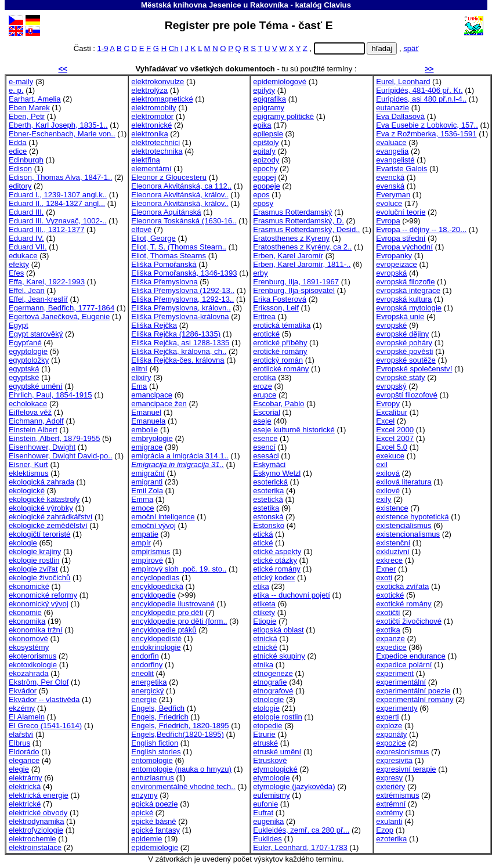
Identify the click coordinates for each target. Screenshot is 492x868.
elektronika (149, 134)
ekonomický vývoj (39, 604)
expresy (389, 778)
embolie (144, 430)
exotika (388, 630)
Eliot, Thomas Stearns (169, 256)
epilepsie (268, 134)
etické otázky (275, 560)
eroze (263, 386)
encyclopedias (155, 578)
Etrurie (264, 734)
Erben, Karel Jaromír (288, 256)
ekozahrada (29, 673)
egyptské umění (36, 386)
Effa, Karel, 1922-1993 (47, 282)
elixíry (141, 377)
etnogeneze (273, 673)
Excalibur (392, 412)
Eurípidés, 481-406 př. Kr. (419, 90)
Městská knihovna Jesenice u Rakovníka (215, 5)
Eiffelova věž (30, 412)
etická (263, 534)
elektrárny (26, 778)
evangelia (392, 151)
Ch (174, 48)
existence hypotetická (412, 517)
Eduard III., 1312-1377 (46, 229)
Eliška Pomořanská (164, 264)
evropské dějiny (402, 334)
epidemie (146, 839)
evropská (391, 273)
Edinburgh (26, 160)
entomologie (152, 760)
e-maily (21, 82)
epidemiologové (280, 82)
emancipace (152, 395)
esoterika (268, 491)
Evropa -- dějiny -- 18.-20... (421, 229)
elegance (24, 760)
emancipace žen (159, 404)
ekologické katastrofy (44, 499)
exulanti (389, 821)
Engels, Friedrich (160, 717)
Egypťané (25, 343)
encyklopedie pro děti (167, 612)
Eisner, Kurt (28, 464)
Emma (142, 499)
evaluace (391, 142)
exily (384, 499)
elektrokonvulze (158, 82)
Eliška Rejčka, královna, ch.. (179, 351)
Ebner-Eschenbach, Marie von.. (62, 134)
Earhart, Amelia (35, 99)
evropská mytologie (409, 308)
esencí (264, 447)
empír (141, 543)
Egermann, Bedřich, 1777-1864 (62, 308)
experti (387, 717)
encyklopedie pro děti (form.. (179, 621)
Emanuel (146, 412)
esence (265, 438)
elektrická (25, 786)
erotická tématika (282, 325)
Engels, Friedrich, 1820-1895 (180, 726)
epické (142, 813)
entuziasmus (153, 778)
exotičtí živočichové (409, 621)
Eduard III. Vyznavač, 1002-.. (58, 221)
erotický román (278, 360)
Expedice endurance (411, 656)
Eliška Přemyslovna (164, 282)
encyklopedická (157, 586)
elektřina (146, 160)
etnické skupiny (279, 656)
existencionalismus (408, 534)
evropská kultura (404, 299)
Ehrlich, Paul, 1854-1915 (50, 395)
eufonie (265, 804)
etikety (264, 612)
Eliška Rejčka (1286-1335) (176, 334)
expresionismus (402, 752)
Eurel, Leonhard (403, 82)
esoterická (270, 482)
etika (261, 586)
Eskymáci (269, 464)
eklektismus (28, 473)
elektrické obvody (38, 813)
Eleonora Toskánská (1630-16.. (184, 221)
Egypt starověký (36, 334)
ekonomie (25, 612)
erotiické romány (281, 369)
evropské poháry (404, 343)
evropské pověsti (404, 351)
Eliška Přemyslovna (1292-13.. (183, 290)
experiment (395, 673)
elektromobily (153, 108)
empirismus (151, 551)
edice (18, 151)
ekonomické (29, 586)
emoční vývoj (153, 525)
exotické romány (404, 604)
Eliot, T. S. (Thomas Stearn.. (179, 247)
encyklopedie (153, 595)
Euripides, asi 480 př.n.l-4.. (421, 99)
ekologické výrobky (41, 508)
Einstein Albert (33, 430)
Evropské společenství (414, 369)
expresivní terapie (406, 769)
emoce (142, 508)
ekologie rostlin (34, 560)
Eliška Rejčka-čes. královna (178, 360)
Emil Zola (147, 491)
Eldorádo (24, 752)
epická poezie (154, 804)
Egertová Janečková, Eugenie (59, 317)
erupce (265, 395)
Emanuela (148, 421)
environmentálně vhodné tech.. (183, 786)
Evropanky (394, 256)
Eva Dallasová (400, 116)
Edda (18, 142)
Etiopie (265, 621)
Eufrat (263, 813)
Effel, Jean (27, 290)
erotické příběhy (280, 343)
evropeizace (397, 264)
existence (392, 508)
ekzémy (22, 708)
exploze (389, 726)
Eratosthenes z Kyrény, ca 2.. (302, 247)
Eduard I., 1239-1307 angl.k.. (58, 195)
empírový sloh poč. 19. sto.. (179, 569)
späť (411, 48)
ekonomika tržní (36, 630)
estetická (268, 499)
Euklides (267, 839)
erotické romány (280, 351)
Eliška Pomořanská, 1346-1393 (184, 273)
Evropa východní (404, 247)
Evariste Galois (401, 169)
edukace (23, 256)
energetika (149, 682)
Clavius (337, 5)
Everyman (393, 195)
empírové (147, 560)
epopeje (267, 186)
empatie (145, 534)
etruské (265, 743)
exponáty (391, 734)
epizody (266, 160)
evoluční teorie (401, 212)
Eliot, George (153, 238)
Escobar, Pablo (278, 404)
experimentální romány (415, 699)
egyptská (24, 369)
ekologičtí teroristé (39, 534)
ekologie (23, 543)
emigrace (147, 447)
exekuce (390, 456)
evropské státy (401, 377)
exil (382, 464)
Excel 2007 (395, 438)
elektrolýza (149, 90)
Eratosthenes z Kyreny (291, 238)
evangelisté (395, 160)
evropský (391, 386)
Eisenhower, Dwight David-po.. (61, 456)
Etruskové (270, 760)
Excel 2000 (395, 430)
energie (144, 699)
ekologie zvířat (33, 569)
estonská (268, 517)
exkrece (389, 560)
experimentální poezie (413, 691)
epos (261, 195)
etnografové (273, 691)
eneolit (142, 673)
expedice (391, 647)
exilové (388, 491)
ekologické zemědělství (48, 525)
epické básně (153, 821)
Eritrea (264, 317)
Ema (139, 386)
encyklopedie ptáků (164, 630)
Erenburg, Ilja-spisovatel (294, 290)
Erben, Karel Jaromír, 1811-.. (302, 264)
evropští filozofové (407, 395)
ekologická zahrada (41, 482)
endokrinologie (156, 647)
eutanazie (392, 108)
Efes (16, 273)
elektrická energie (39, 795)
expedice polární (404, 665)
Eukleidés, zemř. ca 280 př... (301, 830)
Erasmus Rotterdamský (292, 212)
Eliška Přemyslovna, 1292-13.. (182, 299)
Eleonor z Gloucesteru (169, 177)
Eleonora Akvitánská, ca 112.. (181, 186)
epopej (264, 177)
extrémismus (397, 795)
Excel (385, 421)
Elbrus (19, 743)
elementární (151, 169)
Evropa (388, 221)
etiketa (264, 604)
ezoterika (391, 839)
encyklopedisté (156, 639)
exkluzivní (393, 551)
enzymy (144, 795)
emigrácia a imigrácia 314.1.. (180, 456)
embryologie (152, 438)
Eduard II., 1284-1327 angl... (57, 203)
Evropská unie (400, 317)
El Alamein (27, 717)
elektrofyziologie (36, 830)
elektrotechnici (155, 142)
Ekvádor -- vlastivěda (44, 699)
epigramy (269, 108)
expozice (391, 743)
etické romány (277, 569)
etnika (263, 665)
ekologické (27, 491)
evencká (390, 177)
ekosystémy (29, 647)
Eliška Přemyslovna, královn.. (181, 308)
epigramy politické (283, 116)
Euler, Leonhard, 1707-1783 (300, 847)
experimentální (401, 682)
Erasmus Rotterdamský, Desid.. (306, 229)
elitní (139, 369)
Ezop (385, 830)
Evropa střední (401, 238)
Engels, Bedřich (158, 708)
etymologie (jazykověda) (294, 786)
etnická (265, 639)
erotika (264, 377)
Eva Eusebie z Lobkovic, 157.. (427, 125)
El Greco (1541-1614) (45, 726)
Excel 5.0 (392, 447)
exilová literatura (404, 482)
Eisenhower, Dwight (42, 447)
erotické (266, 334)
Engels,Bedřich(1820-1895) (178, 734)
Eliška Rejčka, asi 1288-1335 (180, 343)
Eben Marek (29, 108)
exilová (388, 473)
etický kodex (274, 578)
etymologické (275, 769)
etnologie (268, 699)
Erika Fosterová (280, 299)
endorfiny (147, 665)
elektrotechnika (157, 151)
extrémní (391, 804)
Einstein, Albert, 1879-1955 (54, 438)
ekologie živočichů (39, 578)
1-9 (102, 48)
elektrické (25, 804)
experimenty (397, 708)
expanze (390, 639)
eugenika (268, 821)
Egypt (19, 325)
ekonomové (28, 639)
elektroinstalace (35, 847)
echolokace (28, 404)
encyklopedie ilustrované (173, 604)
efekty (19, 264)
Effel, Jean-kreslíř (38, 299)
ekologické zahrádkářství (50, 517)
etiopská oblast (278, 630)
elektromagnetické (162, 99)
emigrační (148, 473)
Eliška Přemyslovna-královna (180, 317)
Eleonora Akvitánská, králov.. (180, 195)
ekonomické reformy (43, 595)
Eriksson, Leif (276, 308)
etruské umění (277, 752)
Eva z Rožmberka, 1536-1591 (426, 134)
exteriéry (390, 786)
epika (262, 125)
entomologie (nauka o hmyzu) (181, 769)
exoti (384, 578)
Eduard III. (26, 212)
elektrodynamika (36, 821)
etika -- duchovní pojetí (292, 595)
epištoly (266, 142)
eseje (262, 421)
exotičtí (388, 612)
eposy (263, 203)
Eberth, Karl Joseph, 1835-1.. (58, 125)
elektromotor (152, 116)
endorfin (145, 656)
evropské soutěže (406, 360)
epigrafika (269, 99)
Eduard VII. (28, 247)
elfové (141, 229)
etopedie (267, 726)
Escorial (267, 412)
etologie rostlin (278, 717)
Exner (386, 569)
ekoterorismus (32, 656)
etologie (266, 708)
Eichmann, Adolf (36, 421)
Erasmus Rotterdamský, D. (299, 221)
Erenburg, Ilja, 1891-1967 (296, 282)
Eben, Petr (27, 116)
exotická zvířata (402, 586)
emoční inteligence (163, 517)
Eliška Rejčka (154, 325)
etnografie (270, 682)
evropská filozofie (405, 282)
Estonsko (269, 525)
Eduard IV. (26, 238)
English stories (156, 752)
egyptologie (28, 351)
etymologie (271, 778)
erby (261, 273)
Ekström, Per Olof (39, 682)
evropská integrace (408, 290)
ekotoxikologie (33, 665)
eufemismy (271, 795)
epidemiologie (155, 847)
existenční (393, 543)
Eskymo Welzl (277, 473)
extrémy (390, 813)
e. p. (16, 90)
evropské (391, 325)
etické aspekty (277, 551)
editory (20, 186)
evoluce (389, 203)
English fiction (155, 743)
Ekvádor (23, 691)
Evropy (388, 404)
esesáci (266, 456)
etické (263, 543)
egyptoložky (29, 360)
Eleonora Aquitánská (166, 212)
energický (147, 691)
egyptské (24, 377)
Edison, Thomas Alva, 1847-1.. (60, 177)
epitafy (264, 151)
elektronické (151, 125)
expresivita (394, 760)
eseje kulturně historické (294, 430)
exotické (390, 595)
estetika (266, 508)
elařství (21, 734)
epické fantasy (155, 830)
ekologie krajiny (35, 551)
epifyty (264, 90)
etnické (265, 647)
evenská (390, 186)
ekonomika (27, 621)
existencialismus (404, 525)
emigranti (147, 482)
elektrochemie (32, 839)
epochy (265, 169)
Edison (20, 169)
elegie (19, 769)
